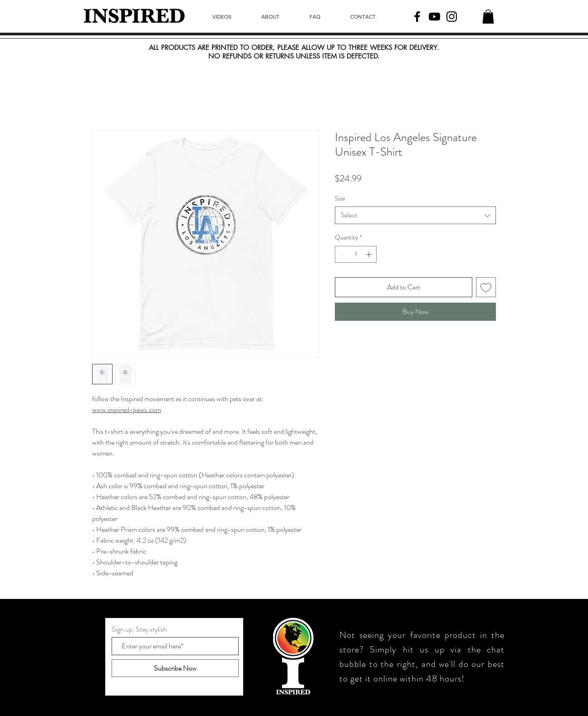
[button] (488, 17)
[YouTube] (434, 17)
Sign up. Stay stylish (139, 629)
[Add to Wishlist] (486, 287)
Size (340, 198)
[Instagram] (452, 17)
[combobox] (415, 215)
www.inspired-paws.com (127, 409)
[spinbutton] (356, 254)
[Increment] (370, 254)
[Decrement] (342, 254)
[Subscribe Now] (175, 668)
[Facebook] (417, 17)
